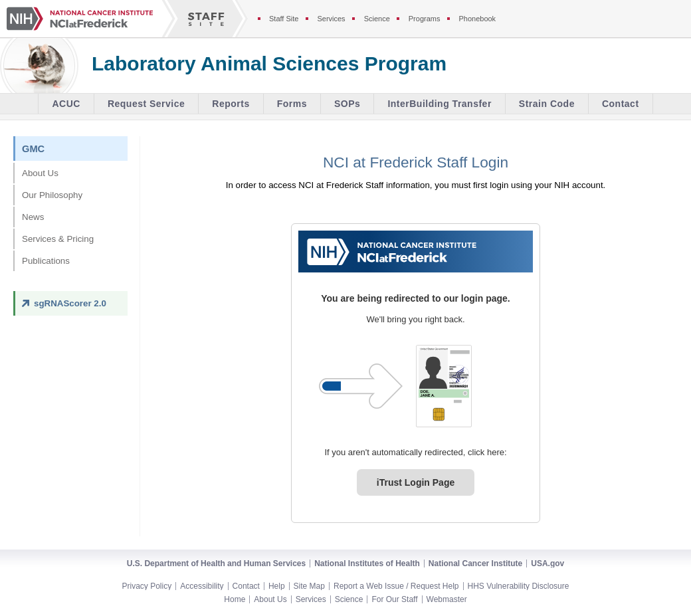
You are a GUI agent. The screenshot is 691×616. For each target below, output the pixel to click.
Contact (621, 104)
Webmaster (447, 599)
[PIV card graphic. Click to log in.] (444, 386)
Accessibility (202, 586)
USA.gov (547, 564)
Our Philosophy (52, 195)
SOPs (347, 104)
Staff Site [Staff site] (284, 19)
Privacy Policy (147, 586)
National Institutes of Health (367, 564)
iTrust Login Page (416, 482)
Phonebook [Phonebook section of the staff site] (477, 19)
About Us (40, 173)
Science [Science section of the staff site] (377, 19)
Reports (231, 104)
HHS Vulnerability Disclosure (519, 586)
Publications (46, 261)
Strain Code (547, 104)
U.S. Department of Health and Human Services (216, 564)
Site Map (309, 586)
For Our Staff (394, 599)
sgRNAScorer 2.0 (70, 303)
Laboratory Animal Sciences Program (269, 64)
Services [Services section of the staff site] (331, 19)
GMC (33, 149)
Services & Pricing (58, 239)
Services (311, 599)
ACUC (66, 104)
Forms (292, 104)
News (33, 217)
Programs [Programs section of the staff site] (425, 19)
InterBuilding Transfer (439, 104)
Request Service (146, 104)
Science (349, 599)
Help (277, 586)
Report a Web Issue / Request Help (396, 586)
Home (235, 599)
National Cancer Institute (475, 564)
